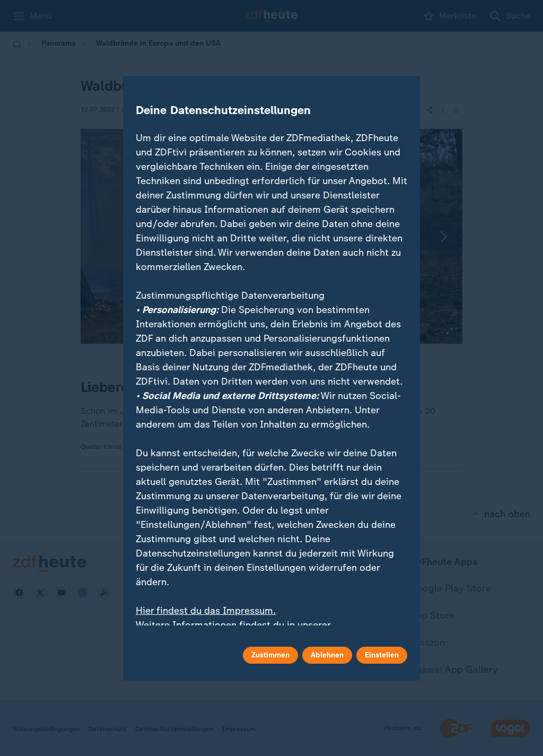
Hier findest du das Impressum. (206, 611)
